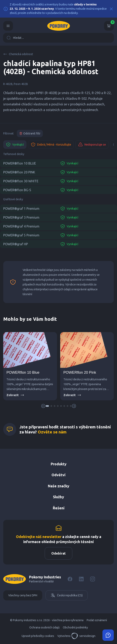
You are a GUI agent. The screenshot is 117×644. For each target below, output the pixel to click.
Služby (58, 497)
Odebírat (58, 553)
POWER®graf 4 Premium (21, 226)
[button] (47, 406)
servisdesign (83, 636)
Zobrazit (15, 395)
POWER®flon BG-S (17, 190)
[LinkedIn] (81, 579)
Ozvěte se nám (52, 432)
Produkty (59, 464)
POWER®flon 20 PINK (19, 172)
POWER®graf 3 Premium (21, 217)
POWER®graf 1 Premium (21, 209)
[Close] (111, 9)
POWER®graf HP (16, 244)
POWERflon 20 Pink (80, 372)
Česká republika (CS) (67, 595)
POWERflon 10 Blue (23, 372)
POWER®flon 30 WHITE (21, 181)
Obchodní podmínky (75, 627)
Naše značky (59, 486)
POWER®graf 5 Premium (21, 235)
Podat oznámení (97, 620)
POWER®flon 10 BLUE (20, 163)
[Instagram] (93, 579)
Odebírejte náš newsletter (39, 537)
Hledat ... (15, 38)
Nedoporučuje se (92, 145)
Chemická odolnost (18, 54)
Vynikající (15, 145)
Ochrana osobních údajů (44, 627)
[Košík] (109, 26)
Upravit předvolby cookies (38, 636)
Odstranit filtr (30, 133)
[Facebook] (70, 579)
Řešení (59, 508)
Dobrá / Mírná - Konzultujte (51, 145)
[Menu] (8, 26)
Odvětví (58, 475)
